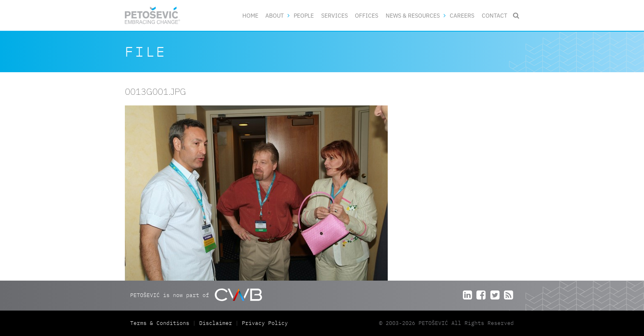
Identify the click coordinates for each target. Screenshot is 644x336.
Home (250, 15)
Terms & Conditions (161, 323)
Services (335, 15)
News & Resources (413, 15)
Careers (462, 15)
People (304, 15)
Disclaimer (216, 323)
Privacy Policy (265, 323)
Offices (367, 15)
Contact (494, 15)
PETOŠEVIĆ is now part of (196, 295)
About (275, 15)
